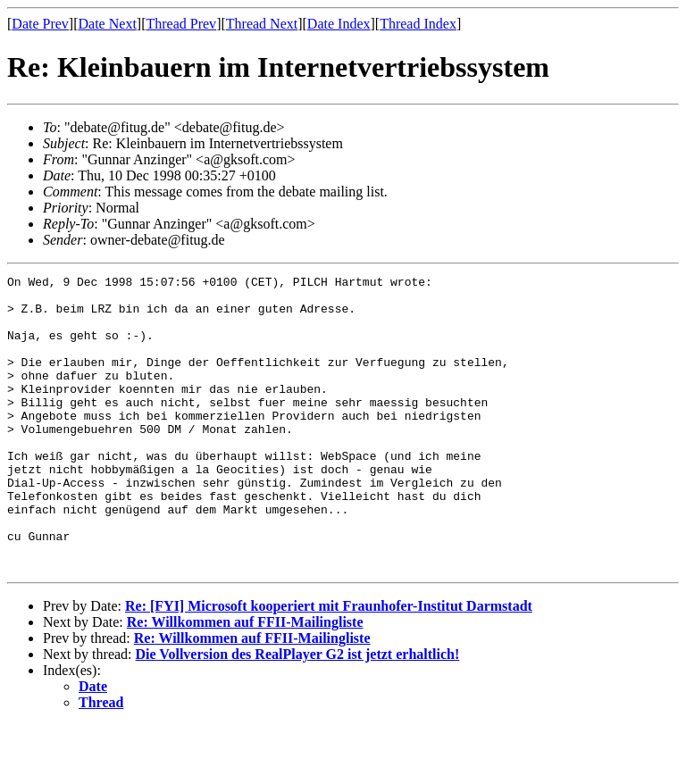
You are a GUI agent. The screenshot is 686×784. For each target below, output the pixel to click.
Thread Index (418, 24)
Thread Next (262, 24)
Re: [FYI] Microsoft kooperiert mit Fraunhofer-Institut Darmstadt (329, 665)
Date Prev (40, 24)
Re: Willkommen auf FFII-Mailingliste (245, 681)
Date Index (339, 24)
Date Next (108, 24)
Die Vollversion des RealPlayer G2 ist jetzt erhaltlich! (298, 713)
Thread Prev (181, 24)
